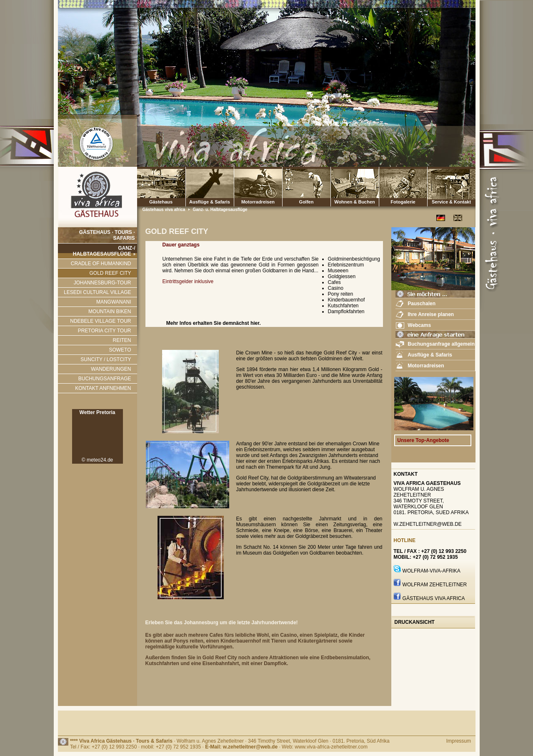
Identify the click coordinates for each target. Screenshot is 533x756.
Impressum (459, 741)
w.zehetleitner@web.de (428, 524)
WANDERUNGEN (111, 369)
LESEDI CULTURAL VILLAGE (97, 292)
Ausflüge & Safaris (210, 202)
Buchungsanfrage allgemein (441, 344)
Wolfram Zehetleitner (435, 585)
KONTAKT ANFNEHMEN (103, 388)
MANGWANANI (114, 302)
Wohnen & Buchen (355, 187)
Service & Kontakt (452, 187)
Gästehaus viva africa (165, 210)
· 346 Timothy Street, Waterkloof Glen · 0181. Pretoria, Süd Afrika (317, 741)
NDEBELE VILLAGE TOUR (100, 321)
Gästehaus (161, 187)
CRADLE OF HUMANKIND (101, 264)
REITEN (122, 340)
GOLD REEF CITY (110, 273)
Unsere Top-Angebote (423, 440)
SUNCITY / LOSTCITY (106, 359)
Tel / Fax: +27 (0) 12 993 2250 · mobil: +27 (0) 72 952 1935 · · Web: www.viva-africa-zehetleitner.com (219, 747)
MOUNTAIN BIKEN (110, 311)
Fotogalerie (403, 187)
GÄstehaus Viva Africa (434, 598)
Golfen (307, 187)
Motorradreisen (258, 187)
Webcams (419, 325)
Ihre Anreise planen (431, 314)
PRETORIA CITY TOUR (105, 331)
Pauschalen (422, 304)
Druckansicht (414, 622)
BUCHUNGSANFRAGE (105, 379)
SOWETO (120, 350)
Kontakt (405, 474)
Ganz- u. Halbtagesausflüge (220, 210)
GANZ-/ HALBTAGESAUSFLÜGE (104, 251)
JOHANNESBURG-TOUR (103, 283)
